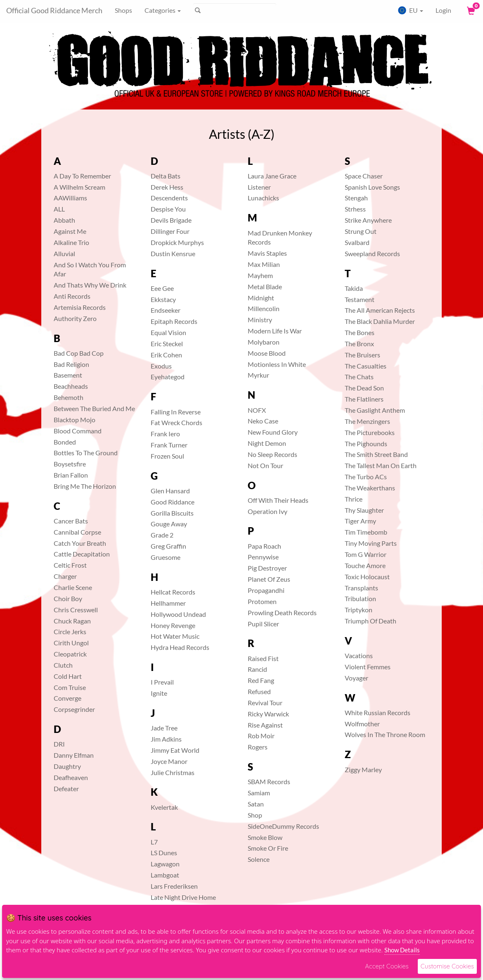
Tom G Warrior (366, 554)
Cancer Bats (71, 521)
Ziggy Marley (363, 769)
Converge (67, 698)
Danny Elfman (74, 755)
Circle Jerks (70, 632)
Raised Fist (263, 658)
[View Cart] (470, 10)
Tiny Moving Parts (371, 543)
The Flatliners (364, 399)
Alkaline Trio (71, 242)
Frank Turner (169, 445)
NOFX (257, 410)
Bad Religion (71, 364)
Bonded (65, 442)
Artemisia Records (80, 307)
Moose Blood (267, 353)
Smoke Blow (265, 837)
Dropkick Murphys (177, 242)
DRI (59, 744)
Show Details (402, 950)
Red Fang (261, 680)
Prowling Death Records (282, 612)
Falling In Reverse (176, 412)
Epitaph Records (174, 321)
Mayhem (260, 275)
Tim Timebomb (366, 532)
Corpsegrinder (74, 709)
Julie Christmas (173, 772)
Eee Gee (162, 288)
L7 (154, 842)
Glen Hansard (170, 491)
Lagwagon (165, 864)
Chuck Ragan (72, 621)
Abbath (64, 220)
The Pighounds (366, 444)
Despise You (168, 209)
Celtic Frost (70, 565)
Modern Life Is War (275, 331)
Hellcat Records (173, 592)
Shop (255, 815)
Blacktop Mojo (75, 420)
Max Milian (264, 264)
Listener (259, 187)
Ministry (260, 320)
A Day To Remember (82, 176)
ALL (59, 209)
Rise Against (265, 725)
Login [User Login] (443, 10)
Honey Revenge (173, 625)
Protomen (262, 601)
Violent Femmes (368, 667)
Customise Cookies (447, 966)
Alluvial (64, 253)
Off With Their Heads (278, 500)
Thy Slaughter (364, 510)
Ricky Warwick (268, 714)
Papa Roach (264, 546)
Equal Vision (168, 332)
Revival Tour (265, 703)
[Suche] (235, 10)
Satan (256, 804)
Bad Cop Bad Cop (79, 353)
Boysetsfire (70, 464)
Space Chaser (364, 176)
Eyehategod (168, 377)
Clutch (63, 665)
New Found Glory (273, 432)
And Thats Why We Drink (90, 285)
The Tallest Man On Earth (381, 465)
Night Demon (267, 443)
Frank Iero (165, 434)
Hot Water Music (175, 636)
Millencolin (264, 308)
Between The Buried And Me (94, 408)
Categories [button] (163, 10)
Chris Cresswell (76, 610)
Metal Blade (265, 287)
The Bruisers (362, 355)
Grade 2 (162, 535)
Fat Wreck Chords (176, 422)
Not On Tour (265, 465)
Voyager (356, 678)
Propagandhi (266, 590)
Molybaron (264, 342)
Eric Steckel (167, 344)
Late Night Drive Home (183, 897)
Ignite (159, 693)
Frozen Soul (167, 456)
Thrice (354, 499)
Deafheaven (71, 777)
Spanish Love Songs (372, 187)
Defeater (66, 789)
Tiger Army (360, 521)
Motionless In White (277, 364)
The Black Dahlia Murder (380, 321)
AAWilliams (70, 198)
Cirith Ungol (71, 643)
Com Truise (70, 687)
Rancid (257, 669)
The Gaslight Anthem (375, 410)
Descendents (169, 198)
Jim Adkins (166, 739)
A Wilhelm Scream (79, 187)
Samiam (259, 793)
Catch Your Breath (80, 543)
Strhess (355, 209)
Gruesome (166, 557)
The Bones (360, 332)
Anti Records (72, 296)
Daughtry (67, 766)
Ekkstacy (163, 299)
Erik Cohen (166, 355)
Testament (360, 299)
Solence (259, 859)
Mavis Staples (267, 253)
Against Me (70, 231)
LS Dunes (164, 853)
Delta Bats (166, 176)
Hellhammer (168, 603)
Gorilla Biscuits (172, 513)
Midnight (261, 298)
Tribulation (360, 598)
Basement (68, 375)
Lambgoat (165, 875)
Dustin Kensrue (173, 253)
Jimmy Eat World (175, 750)
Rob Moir (261, 736)
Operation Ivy (268, 511)
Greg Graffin (168, 546)
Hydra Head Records (180, 647)
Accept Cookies (387, 966)
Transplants (361, 588)
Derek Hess (167, 187)
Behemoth (69, 397)
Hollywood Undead (178, 614)
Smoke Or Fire (268, 848)
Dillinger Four (170, 231)
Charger (65, 576)
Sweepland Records (372, 253)
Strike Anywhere (368, 220)
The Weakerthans (370, 488)
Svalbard (357, 242)
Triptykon (359, 610)
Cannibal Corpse (77, 532)
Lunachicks (263, 198)
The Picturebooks (370, 432)
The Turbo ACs (366, 477)
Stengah (356, 198)
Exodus (161, 366)
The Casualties (366, 366)
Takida (354, 288)
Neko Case (263, 421)
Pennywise (263, 557)
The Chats (359, 377)
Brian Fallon (71, 475)
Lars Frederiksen (174, 886)
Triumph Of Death (371, 621)
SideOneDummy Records (283, 826)
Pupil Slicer (263, 624)
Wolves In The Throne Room (385, 734)
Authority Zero (75, 318)
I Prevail (162, 682)
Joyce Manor (169, 761)
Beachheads (71, 386)
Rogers (258, 747)
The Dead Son (364, 388)
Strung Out (361, 231)
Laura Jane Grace (272, 176)
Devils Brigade (171, 220)
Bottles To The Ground (86, 453)
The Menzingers (367, 421)
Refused (259, 691)
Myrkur (258, 375)
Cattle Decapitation (82, 554)
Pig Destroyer (267, 568)
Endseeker (166, 310)
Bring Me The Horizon (85, 486)
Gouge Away (169, 524)
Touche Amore (365, 565)
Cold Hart (68, 676)
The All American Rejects (380, 310)
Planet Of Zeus (269, 579)
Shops (123, 10)
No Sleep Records (272, 454)
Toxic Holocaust (367, 577)
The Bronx (359, 344)
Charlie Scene (73, 587)
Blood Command (78, 431)
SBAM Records (269, 781)
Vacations (359, 655)
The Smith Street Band (376, 454)
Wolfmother (362, 724)
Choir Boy (68, 598)
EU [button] (410, 10)
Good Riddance (173, 502)
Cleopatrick (70, 654)
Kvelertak (164, 807)
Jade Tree (164, 728)
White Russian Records (378, 712)
